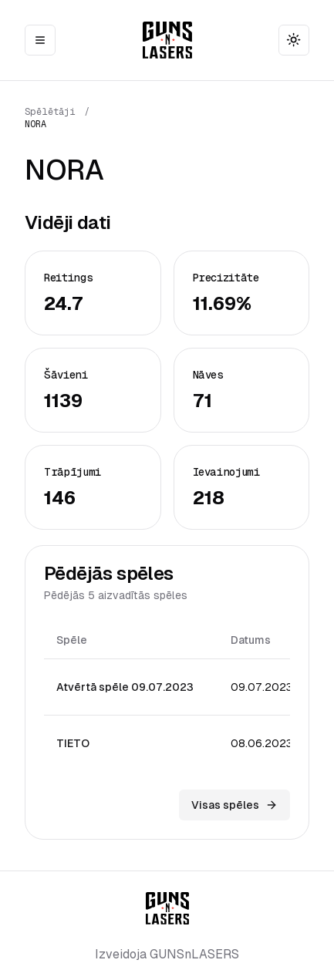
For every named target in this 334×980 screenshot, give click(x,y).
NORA (35, 124)
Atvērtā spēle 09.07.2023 (125, 687)
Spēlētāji (50, 112)
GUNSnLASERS (194, 954)
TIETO (73, 743)
